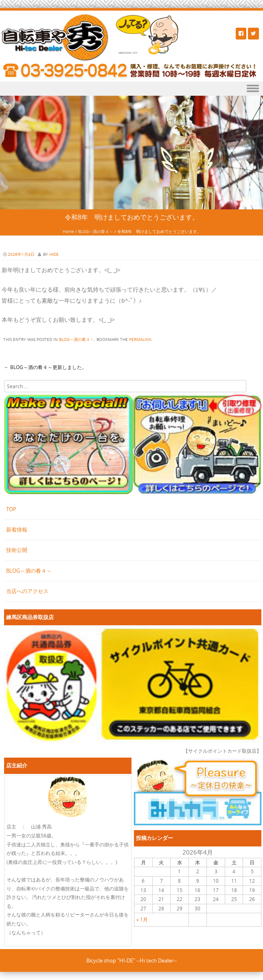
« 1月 (142, 919)
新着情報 (17, 530)
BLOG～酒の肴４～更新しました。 (45, 367)
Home (68, 232)
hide (54, 254)
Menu (131, 89)
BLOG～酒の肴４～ (96, 232)
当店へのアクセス (27, 591)
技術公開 (17, 550)
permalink (140, 339)
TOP (11, 509)
